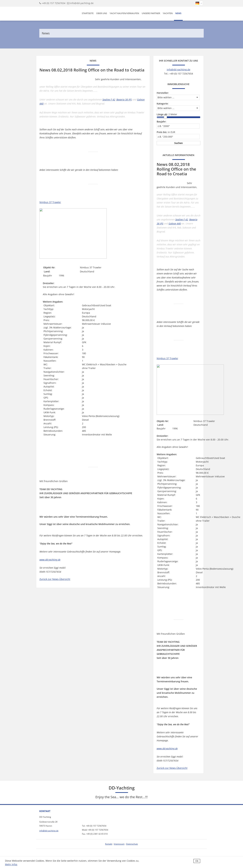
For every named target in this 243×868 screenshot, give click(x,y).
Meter (167, 114)
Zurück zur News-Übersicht (55, 579)
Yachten (168, 13)
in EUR (166, 132)
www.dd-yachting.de (50, 560)
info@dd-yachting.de (82, 3)
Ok (197, 861)
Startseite (88, 13)
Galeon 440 (175, 223)
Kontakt (109, 844)
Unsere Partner (151, 13)
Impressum (119, 844)
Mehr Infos (11, 864)
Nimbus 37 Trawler (50, 202)
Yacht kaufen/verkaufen (124, 13)
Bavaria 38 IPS (124, 100)
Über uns (102, 13)
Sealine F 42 (109, 100)
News (178, 13)
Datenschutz (132, 844)
